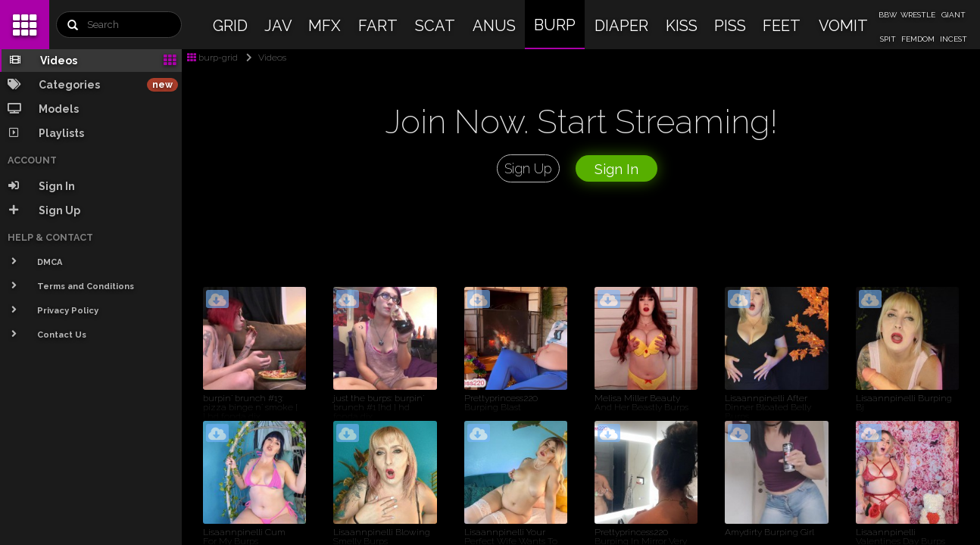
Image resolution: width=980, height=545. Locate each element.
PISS (730, 26)
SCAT (435, 26)
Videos (263, 58)
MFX (325, 26)
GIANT (953, 15)
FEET (782, 26)
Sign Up (528, 168)
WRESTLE (918, 15)
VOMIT (843, 26)
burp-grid (212, 58)
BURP (555, 25)
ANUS (494, 26)
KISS (682, 26)
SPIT (888, 39)
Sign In (616, 169)
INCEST (953, 39)
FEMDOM (918, 39)
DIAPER (621, 26)
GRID (230, 26)
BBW (888, 15)
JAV (278, 26)
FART (378, 26)
